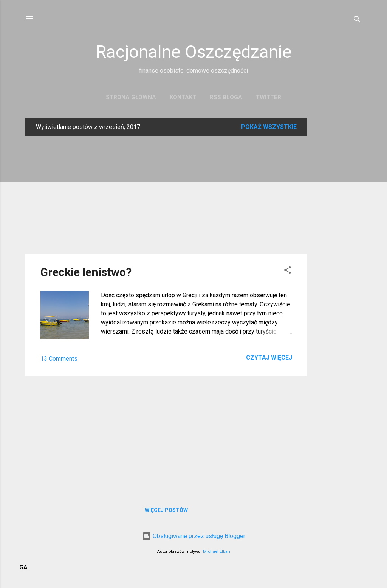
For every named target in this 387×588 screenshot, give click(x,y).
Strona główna (131, 97)
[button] (288, 271)
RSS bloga (226, 97)
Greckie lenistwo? (86, 272)
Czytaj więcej (269, 358)
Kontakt (183, 97)
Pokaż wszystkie (269, 127)
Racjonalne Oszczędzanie (194, 52)
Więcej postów (166, 510)
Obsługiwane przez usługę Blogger (194, 536)
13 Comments (59, 359)
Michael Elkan (217, 552)
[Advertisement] (337, 231)
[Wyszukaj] (357, 21)
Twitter (269, 97)
